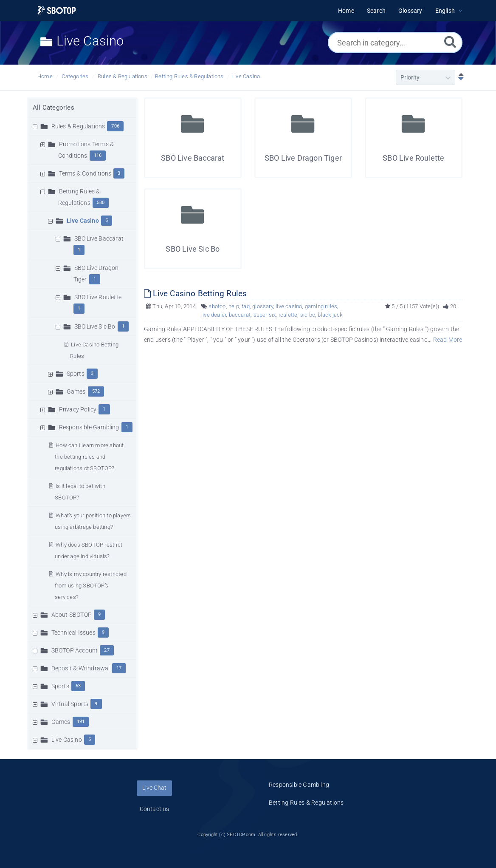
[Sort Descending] (459, 77)
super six (265, 315)
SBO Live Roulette (98, 297)
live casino (289, 306)
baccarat (240, 315)
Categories (75, 76)
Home (45, 76)
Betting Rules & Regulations (189, 76)
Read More (448, 340)
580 (101, 203)
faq (246, 306)
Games (76, 391)
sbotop (217, 306)
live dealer (214, 315)
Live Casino (246, 76)
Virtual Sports (70, 704)
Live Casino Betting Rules (195, 294)
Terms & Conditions (85, 173)
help (234, 306)
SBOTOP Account (75, 650)
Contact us (155, 809)
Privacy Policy (78, 409)
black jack (330, 315)
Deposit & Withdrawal (81, 668)
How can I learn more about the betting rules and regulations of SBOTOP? (89, 457)
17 (119, 668)
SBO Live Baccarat (99, 238)
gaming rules (321, 306)
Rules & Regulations (123, 76)
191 (81, 722)
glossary (263, 306)
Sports (76, 374)
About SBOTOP (72, 615)
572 (96, 391)
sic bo (308, 315)
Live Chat (154, 788)
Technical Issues (73, 633)
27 (107, 650)
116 (98, 155)
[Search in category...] (395, 43)
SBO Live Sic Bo (95, 326)
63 (78, 686)
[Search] (450, 41)
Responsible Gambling (89, 427)
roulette (288, 315)
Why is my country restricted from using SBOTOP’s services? (91, 586)
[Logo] (57, 11)
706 (115, 126)
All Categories (54, 108)
